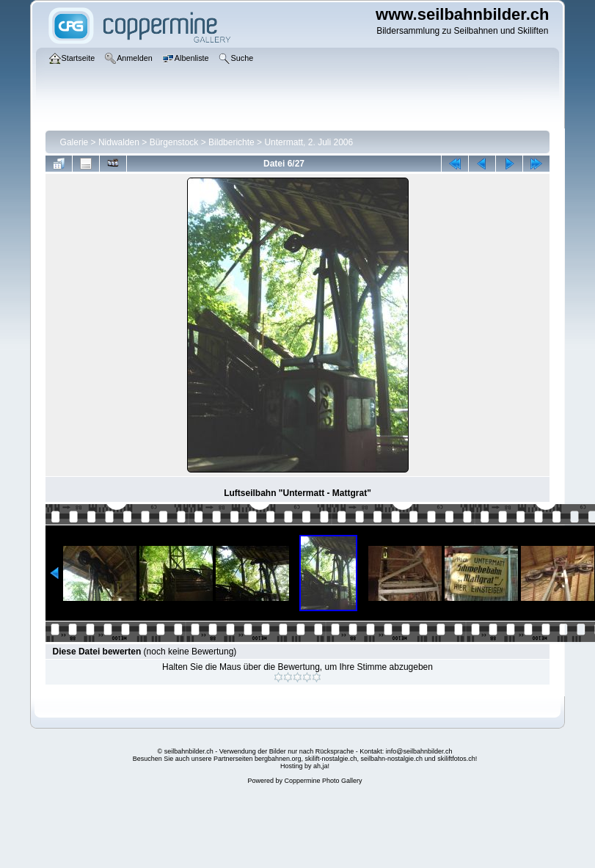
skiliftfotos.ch (456, 759)
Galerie (74, 142)
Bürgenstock (174, 142)
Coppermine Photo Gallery (323, 781)
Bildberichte (231, 142)
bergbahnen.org (278, 759)
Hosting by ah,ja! (305, 766)
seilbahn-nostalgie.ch (392, 759)
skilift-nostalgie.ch (331, 759)
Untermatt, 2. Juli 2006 (309, 142)
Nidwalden (119, 142)
